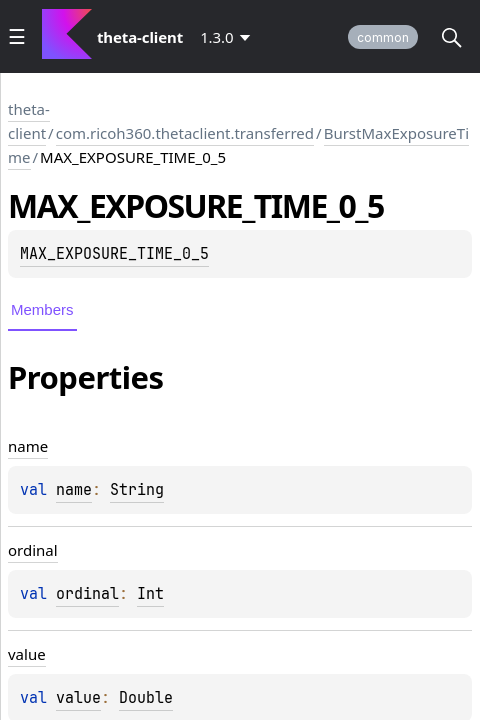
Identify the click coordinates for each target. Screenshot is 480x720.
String (137, 490)
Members (42, 309)
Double (146, 698)
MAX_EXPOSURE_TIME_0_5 (114, 254)
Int (150, 594)
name (74, 490)
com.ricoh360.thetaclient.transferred (185, 133)
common (383, 37)
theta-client (29, 121)
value (78, 698)
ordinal (87, 594)
